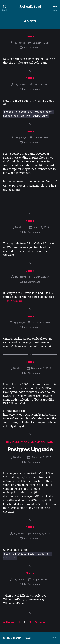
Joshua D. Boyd (30, 6)
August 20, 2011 (41, 579)
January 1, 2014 (41, 43)
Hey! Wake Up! (14, 301)
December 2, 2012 (41, 457)
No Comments (32, 48)
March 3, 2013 (41, 227)
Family (30, 573)
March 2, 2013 (41, 277)
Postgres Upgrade (30, 449)
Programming (14, 442)
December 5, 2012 (41, 368)
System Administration (40, 442)
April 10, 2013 (41, 137)
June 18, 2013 (41, 85)
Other (30, 36)
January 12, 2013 (41, 322)
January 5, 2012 (41, 533)
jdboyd (22, 43)
